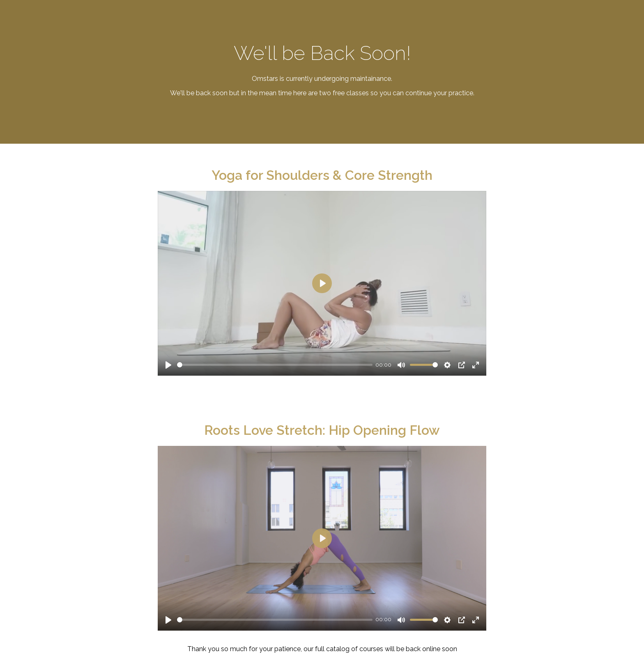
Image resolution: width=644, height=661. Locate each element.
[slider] (275, 365)
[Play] (168, 365)
